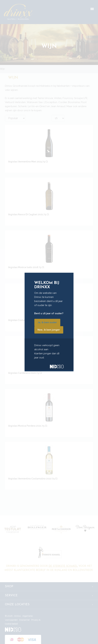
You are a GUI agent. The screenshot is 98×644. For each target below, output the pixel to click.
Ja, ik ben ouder (47, 322)
